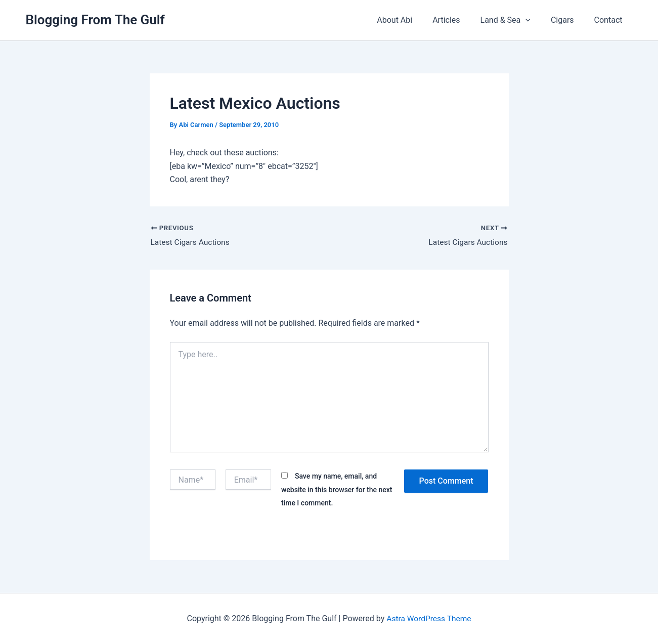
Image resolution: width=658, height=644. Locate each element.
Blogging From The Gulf (95, 20)
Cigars (568, 20)
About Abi (413, 20)
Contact (610, 20)
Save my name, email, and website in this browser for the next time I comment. (337, 490)
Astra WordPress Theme (429, 618)
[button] (536, 20)
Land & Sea (516, 20)
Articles (460, 20)
